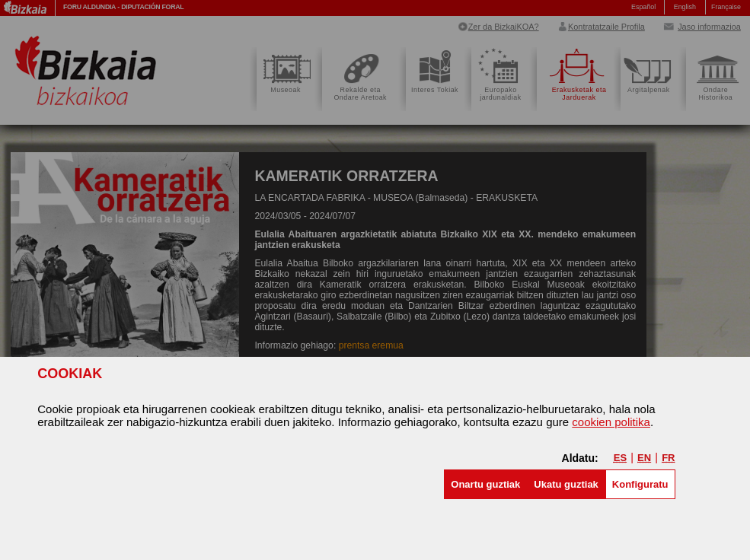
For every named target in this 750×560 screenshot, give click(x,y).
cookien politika (611, 422)
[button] (485, 484)
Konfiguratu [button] (640, 484)
